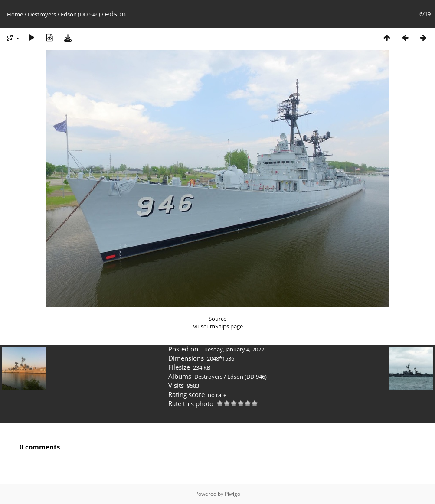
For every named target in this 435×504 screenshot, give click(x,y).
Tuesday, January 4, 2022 (233, 349)
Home (15, 14)
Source (217, 319)
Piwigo (232, 494)
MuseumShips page (217, 326)
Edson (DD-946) (80, 14)
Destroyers (42, 14)
